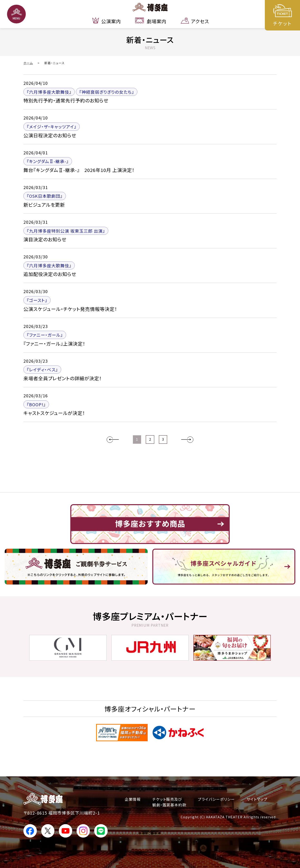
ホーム (28, 63)
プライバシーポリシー (216, 799)
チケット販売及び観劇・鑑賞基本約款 (169, 802)
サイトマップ (257, 799)
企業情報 (133, 799)
